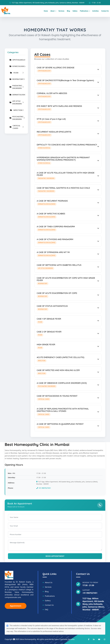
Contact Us (105, 11)
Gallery (75, 11)
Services (61, 11)
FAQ (47, 610)
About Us (49, 582)
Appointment (16, 606)
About (53, 11)
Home (46, 11)
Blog (68, 11)
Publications (84, 11)
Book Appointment (55, 556)
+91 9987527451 (44, 488)
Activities (96, 11)
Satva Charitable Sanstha (64, 639)
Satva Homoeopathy (28, 639)
